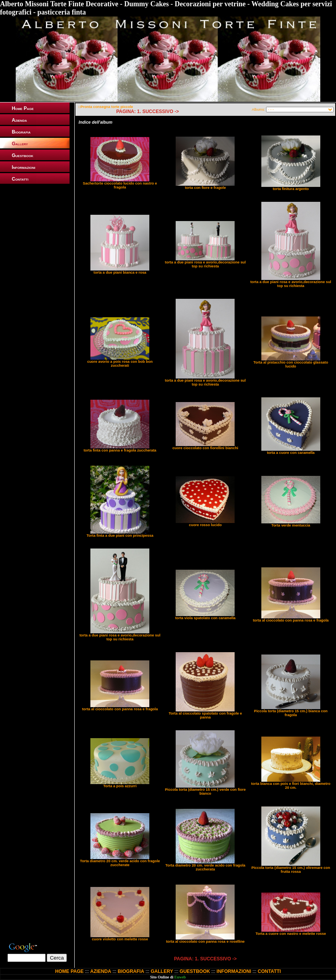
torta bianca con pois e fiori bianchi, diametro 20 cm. (291, 786)
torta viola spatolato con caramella (205, 618)
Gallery (20, 144)
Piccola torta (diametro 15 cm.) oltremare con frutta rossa (291, 870)
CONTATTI (269, 971)
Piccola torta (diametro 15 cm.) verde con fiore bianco (205, 792)
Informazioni (24, 167)
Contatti (20, 179)
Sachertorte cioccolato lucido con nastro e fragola (120, 185)
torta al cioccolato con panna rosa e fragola (291, 620)
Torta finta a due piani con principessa (120, 536)
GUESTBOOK (195, 971)
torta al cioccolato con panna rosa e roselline (205, 942)
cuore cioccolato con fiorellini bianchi (205, 448)
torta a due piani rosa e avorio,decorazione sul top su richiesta (206, 264)
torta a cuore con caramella (291, 453)
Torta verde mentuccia (291, 525)
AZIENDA (100, 971)
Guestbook (23, 155)
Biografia (21, 132)
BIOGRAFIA (131, 971)
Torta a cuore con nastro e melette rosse (291, 934)
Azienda (19, 120)
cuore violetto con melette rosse (120, 939)
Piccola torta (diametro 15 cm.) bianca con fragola (291, 713)
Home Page (23, 108)
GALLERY (162, 971)
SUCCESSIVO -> (161, 112)
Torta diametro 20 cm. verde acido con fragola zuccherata (206, 867)
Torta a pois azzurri (120, 786)
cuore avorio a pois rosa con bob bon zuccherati (120, 364)
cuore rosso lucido (205, 525)
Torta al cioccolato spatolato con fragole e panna (205, 715)
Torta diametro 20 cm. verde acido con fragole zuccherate (120, 863)
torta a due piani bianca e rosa (120, 272)
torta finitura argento (291, 189)
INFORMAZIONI (234, 971)
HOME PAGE (69, 971)
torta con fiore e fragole (205, 188)
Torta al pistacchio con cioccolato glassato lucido (291, 364)
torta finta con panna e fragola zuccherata (120, 450)
